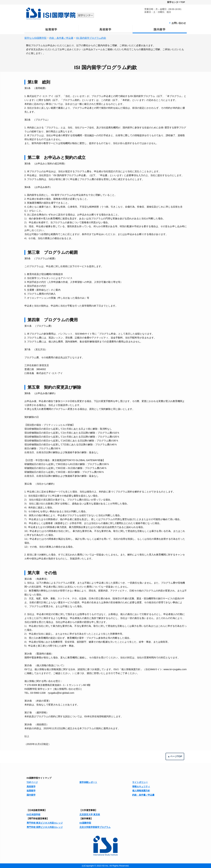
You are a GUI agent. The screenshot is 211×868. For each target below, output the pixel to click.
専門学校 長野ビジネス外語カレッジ (45, 827)
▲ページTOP (175, 756)
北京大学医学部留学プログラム (95, 827)
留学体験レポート (88, 782)
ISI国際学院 (85, 823)
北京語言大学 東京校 (90, 814)
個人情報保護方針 (141, 791)
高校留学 (105, 29)
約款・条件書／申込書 (143, 795)
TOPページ (32, 782)
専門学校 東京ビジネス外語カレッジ (45, 823)
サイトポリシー (140, 782)
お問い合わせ (179, 23)
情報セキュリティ (141, 786)
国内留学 (160, 29)
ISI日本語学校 (34, 814)
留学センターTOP (176, 2)
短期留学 (51, 29)
